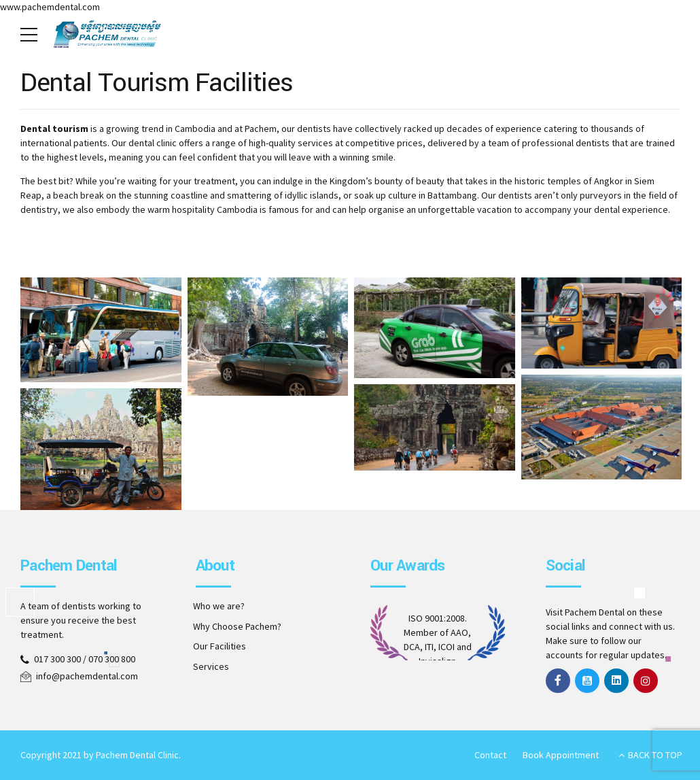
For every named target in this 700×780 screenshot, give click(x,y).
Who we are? (219, 606)
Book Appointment (561, 755)
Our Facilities (220, 646)
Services (211, 666)
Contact (490, 755)
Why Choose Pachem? (237, 626)
